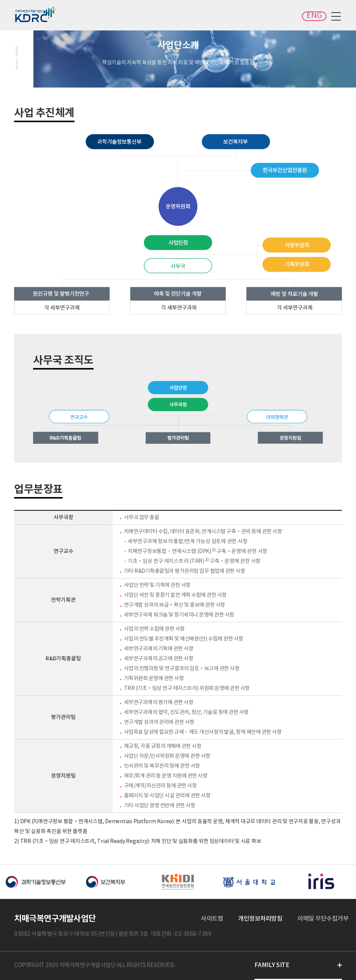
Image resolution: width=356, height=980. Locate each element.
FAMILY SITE (272, 965)
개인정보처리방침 (260, 919)
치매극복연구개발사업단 (36, 14)
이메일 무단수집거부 (323, 919)
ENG (314, 16)
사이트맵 (212, 919)
